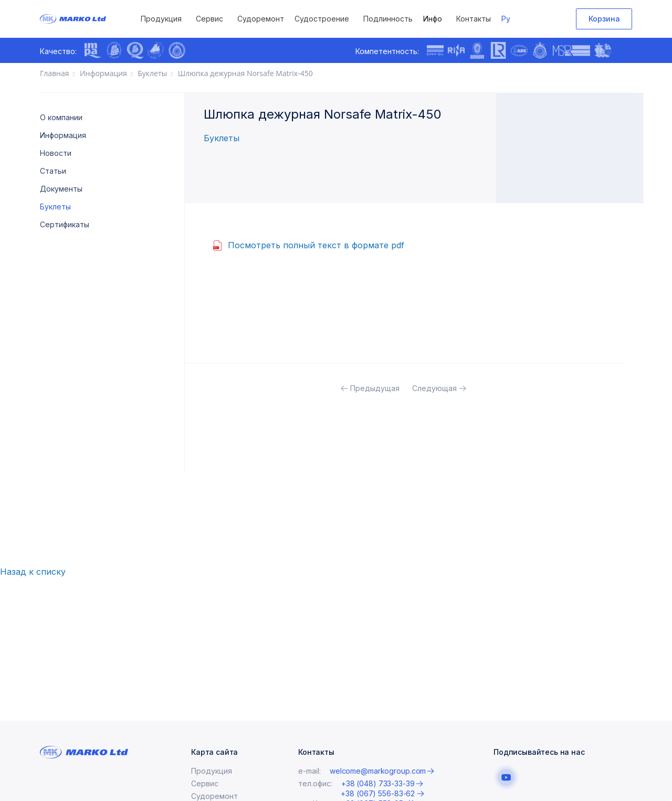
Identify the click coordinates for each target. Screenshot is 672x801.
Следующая (434, 388)
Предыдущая (375, 388)
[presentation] (200, 51)
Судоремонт (261, 19)
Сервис (209, 19)
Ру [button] (506, 19)
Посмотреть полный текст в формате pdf (316, 245)
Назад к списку (33, 572)
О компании (61, 117)
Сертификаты (65, 224)
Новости (56, 153)
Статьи (53, 171)
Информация (63, 135)
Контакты (474, 19)
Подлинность (388, 19)
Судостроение (322, 19)
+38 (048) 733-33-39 (378, 796)
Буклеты (55, 207)
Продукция (161, 19)
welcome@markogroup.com (378, 783)
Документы (61, 189)
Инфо (433, 19)
